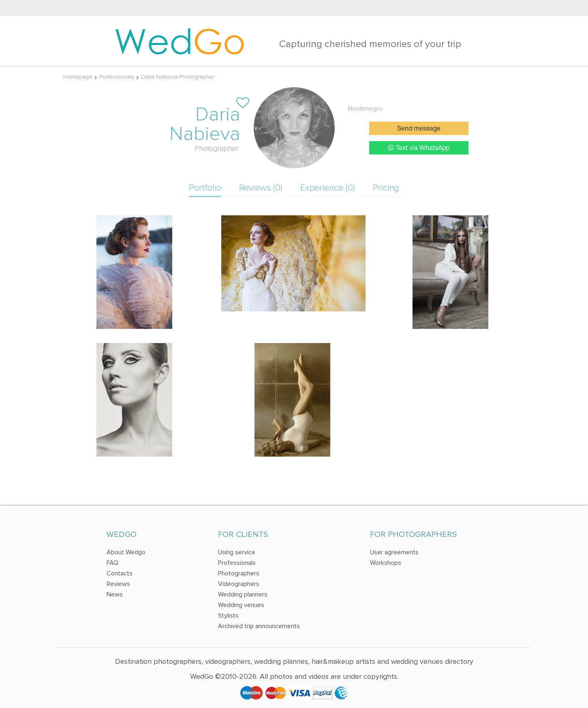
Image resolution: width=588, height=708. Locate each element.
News (115, 594)
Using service (237, 552)
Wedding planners (243, 594)
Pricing (386, 188)
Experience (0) (328, 188)
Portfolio (205, 188)
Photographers (239, 573)
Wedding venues (241, 605)
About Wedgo (126, 552)
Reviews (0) (261, 188)
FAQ (112, 563)
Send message (419, 129)
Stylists (228, 616)
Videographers (239, 584)
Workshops (386, 563)
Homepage (78, 77)
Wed (180, 41)
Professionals (117, 77)
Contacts (120, 573)
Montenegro (365, 109)
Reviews (118, 584)
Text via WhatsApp (419, 148)
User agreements (394, 552)
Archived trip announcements (259, 626)
